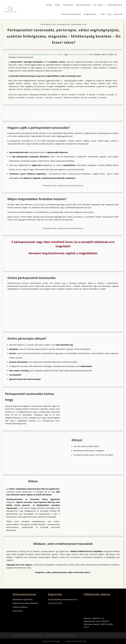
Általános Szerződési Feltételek (25, 603)
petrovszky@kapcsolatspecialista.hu (63, 599)
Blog (109, 14)
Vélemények (68, 5)
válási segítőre (57, 54)
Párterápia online (115, 5)
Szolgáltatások (90, 14)
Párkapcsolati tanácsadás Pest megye (60, 636)
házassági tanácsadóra (41, 54)
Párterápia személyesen (71, 14)
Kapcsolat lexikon (83, 5)
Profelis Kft (82, 641)
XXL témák (98, 5)
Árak (103, 14)
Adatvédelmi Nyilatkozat (23, 599)
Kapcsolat (118, 14)
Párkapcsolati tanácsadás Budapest (27, 636)
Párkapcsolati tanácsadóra (19, 54)
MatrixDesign (55, 641)
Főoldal (49, 5)
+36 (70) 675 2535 (55, 603)
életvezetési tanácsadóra (79, 54)
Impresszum (18, 611)
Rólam (58, 5)
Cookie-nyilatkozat (20, 607)
